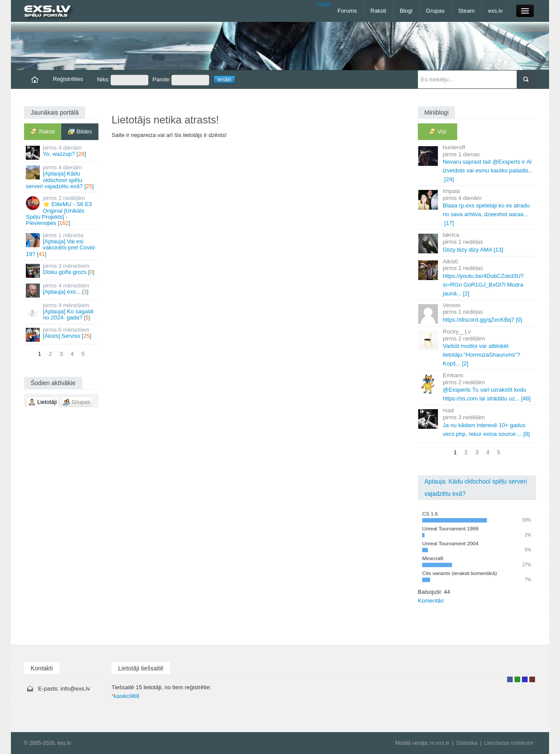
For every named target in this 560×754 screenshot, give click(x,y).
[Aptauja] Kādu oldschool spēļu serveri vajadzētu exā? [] (62, 177)
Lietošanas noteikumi (509, 743)
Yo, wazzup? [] (62, 152)
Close (324, 4)
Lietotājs (510, 679)
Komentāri (431, 601)
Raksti (378, 11)
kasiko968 (126, 696)
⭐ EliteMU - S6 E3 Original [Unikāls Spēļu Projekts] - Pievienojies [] (62, 210)
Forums (347, 11)
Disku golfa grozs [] (62, 270)
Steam (466, 11)
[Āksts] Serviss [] (62, 334)
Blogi (406, 11)
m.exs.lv (440, 743)
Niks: (123, 80)
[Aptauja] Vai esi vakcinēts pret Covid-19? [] (62, 245)
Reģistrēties (68, 79)
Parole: (181, 80)
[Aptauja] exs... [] (62, 290)
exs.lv (495, 11)
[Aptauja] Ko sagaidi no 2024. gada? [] (62, 312)
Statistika (467, 743)
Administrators (532, 679)
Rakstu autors (517, 679)
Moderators (525, 679)
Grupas (436, 11)
